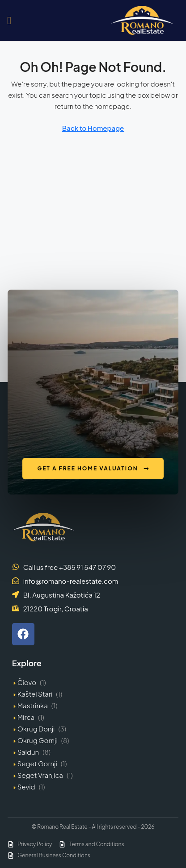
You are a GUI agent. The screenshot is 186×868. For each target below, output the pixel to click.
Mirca (26, 717)
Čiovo (27, 682)
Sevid (26, 787)
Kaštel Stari (35, 694)
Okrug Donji (36, 729)
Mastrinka (33, 705)
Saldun (28, 752)
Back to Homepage (93, 128)
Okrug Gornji (38, 740)
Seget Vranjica (40, 775)
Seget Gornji (37, 763)
